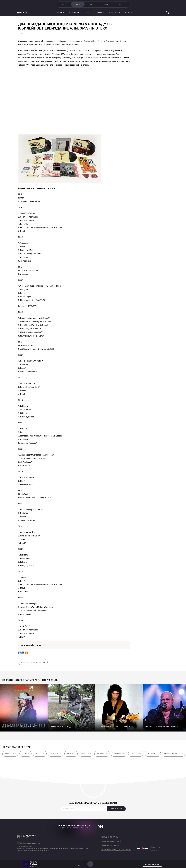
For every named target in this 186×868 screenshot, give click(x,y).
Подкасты (100, 12)
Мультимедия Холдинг (26, 836)
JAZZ (92, 4)
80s (134, 864)
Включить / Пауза (26, 864)
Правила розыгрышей (111, 841)
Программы (74, 12)
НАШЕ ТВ (121, 4)
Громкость (79, 865)
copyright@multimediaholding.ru (38, 851)
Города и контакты (110, 837)
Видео (88, 12)
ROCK (78, 4)
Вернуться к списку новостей (33, 662)
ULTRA (106, 4)
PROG (103, 864)
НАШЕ (64, 4)
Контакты (128, 12)
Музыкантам (114, 12)
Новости (61, 12)
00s (119, 864)
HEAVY (111, 864)
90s (127, 864)
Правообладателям (110, 846)
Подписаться (116, 809)
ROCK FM (90, 864)
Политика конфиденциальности (116, 850)
